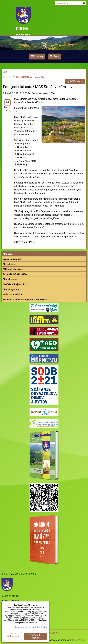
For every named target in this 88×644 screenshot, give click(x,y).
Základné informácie (13, 269)
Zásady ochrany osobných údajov (31, 627)
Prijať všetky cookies (35, 636)
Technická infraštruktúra (15, 274)
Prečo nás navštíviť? (13, 294)
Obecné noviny (10, 279)
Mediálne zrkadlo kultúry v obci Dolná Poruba (26, 299)
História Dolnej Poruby (14, 284)
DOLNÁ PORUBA (23, 32)
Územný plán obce (12, 259)
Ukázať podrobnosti (13, 635)
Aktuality (7, 254)
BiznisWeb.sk (78, 640)
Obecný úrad (9, 264)
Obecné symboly (11, 289)
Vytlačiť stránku (75, 81)
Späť (5, 72)
